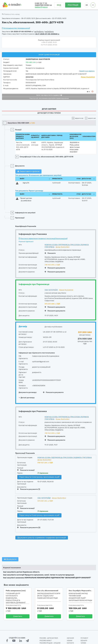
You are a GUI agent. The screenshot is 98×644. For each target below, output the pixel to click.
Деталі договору (27, 398)
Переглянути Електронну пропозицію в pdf (39, 477)
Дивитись (18, 616)
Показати (50, 253)
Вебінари (84, 641)
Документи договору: (28, 392)
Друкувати (10, 559)
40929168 (30, 77)
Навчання (70, 638)
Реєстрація (73, 5)
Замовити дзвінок (41, 7)
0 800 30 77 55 (41, 3)
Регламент (84, 638)
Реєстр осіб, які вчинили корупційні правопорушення (49, 98)
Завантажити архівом (28, 171)
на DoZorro (49, 32)
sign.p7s (26, 183)
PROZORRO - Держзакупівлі (49, 638)
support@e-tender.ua (43, 5)
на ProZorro (39, 32)
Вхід (59, 5)
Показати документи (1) (29, 489)
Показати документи (55, 268)
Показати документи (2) (29, 527)
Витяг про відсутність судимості (49, 95)
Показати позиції (26, 470)
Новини (70, 641)
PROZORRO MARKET (46, 641)
